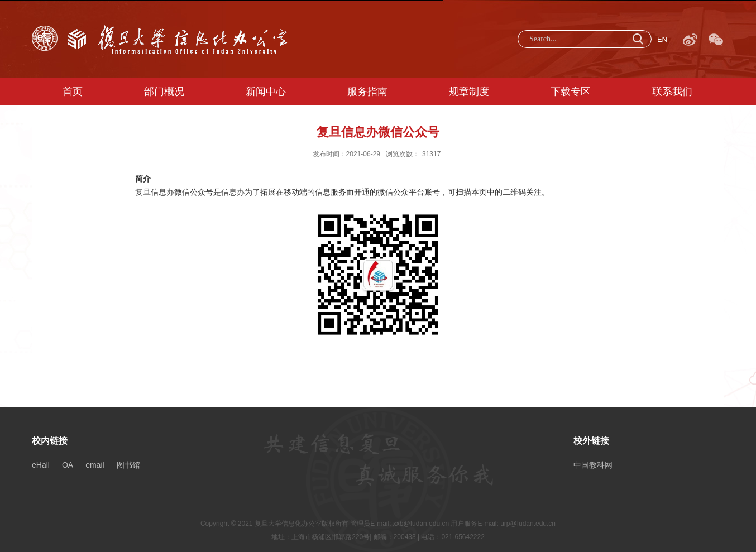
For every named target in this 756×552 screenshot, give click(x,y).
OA (68, 465)
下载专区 (571, 92)
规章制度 (469, 92)
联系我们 (672, 92)
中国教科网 (593, 465)
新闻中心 (266, 92)
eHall (41, 465)
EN (662, 39)
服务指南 (367, 92)
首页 (73, 92)
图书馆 (128, 465)
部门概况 (164, 92)
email (95, 465)
